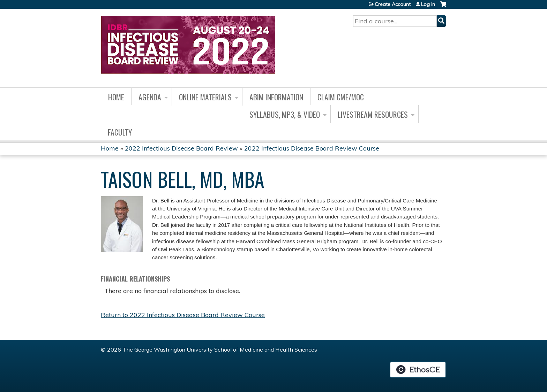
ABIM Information (276, 97)
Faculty (120, 132)
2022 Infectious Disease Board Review (181, 148)
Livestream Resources (373, 114)
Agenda (150, 97)
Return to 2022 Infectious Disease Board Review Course (183, 315)
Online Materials (205, 97)
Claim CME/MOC (341, 97)
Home (116, 97)
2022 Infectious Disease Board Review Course (312, 148)
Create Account (393, 4)
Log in (428, 4)
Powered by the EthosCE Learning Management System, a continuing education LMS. (418, 370)
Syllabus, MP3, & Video (285, 114)
